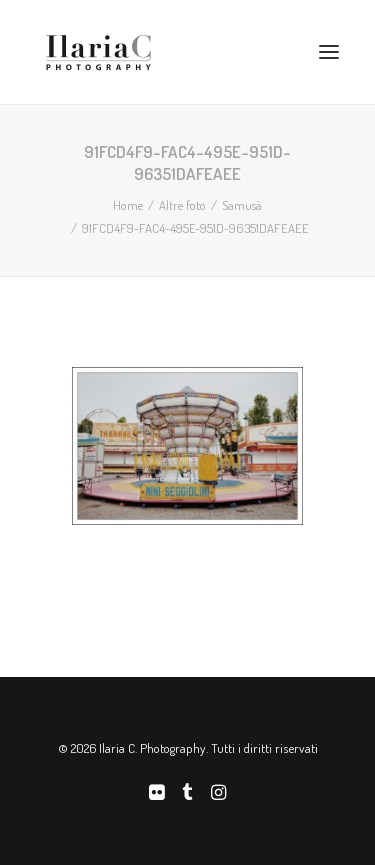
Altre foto (182, 205)
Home (128, 205)
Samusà (242, 205)
